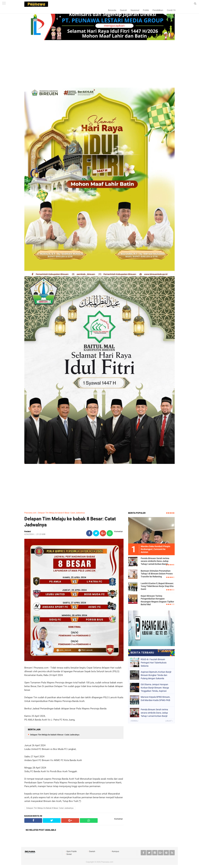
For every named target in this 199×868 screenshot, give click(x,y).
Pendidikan (158, 10)
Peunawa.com (30, 513)
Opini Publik (72, 851)
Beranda (112, 10)
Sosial (69, 854)
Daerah (123, 10)
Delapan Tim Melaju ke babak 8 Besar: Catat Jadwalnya (61, 513)
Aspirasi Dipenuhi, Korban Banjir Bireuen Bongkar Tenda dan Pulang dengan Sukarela (156, 675)
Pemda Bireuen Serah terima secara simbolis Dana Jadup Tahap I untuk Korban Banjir (155, 561)
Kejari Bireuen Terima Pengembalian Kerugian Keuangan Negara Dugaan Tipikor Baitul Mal (157, 600)
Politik (146, 10)
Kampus (115, 851)
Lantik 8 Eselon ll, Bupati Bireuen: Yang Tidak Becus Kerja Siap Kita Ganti (157, 586)
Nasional (135, 10)
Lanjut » (169, 721)
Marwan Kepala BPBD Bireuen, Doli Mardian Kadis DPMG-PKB (155, 699)
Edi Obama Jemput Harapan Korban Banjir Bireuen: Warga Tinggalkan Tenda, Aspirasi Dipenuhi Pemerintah (155, 688)
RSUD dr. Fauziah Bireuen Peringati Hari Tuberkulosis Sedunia (154, 663)
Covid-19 (171, 10)
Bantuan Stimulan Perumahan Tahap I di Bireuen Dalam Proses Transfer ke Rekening (157, 574)
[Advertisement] (99, 64)
